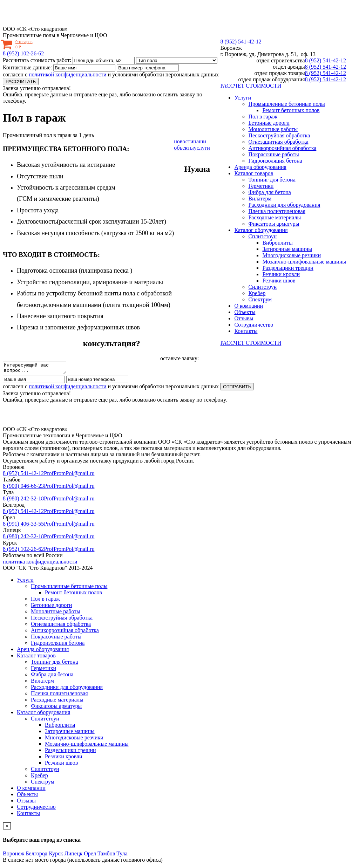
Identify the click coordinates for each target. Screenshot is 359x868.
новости (184, 141)
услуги (202, 148)
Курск (56, 856)
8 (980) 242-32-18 (23, 501)
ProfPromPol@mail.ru (69, 475)
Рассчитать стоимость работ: (37, 60)
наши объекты (190, 145)
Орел (90, 856)
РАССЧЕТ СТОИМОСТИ (251, 86)
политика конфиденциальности (40, 564)
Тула (122, 856)
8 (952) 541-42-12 (241, 42)
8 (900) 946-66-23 (23, 488)
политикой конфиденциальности (68, 74)
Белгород (36, 856)
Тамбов (106, 856)
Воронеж (231, 48)
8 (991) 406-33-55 (23, 526)
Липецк (73, 856)
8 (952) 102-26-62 (23, 53)
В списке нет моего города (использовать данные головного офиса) (83, 862)
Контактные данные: (27, 67)
